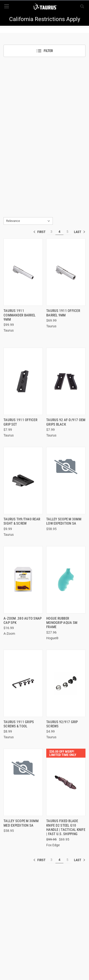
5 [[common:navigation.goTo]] (67, 232)
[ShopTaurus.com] (45, 6)
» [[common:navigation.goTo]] (80, 232)
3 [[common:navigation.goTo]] (51, 232)
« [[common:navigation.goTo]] (40, 232)
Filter (44, 51)
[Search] (82, 6)
